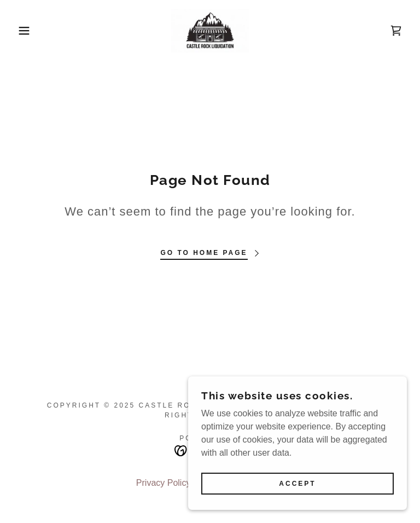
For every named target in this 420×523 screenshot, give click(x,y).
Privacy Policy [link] (164, 483)
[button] (21, 31)
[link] (210, 31)
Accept (297, 499)
